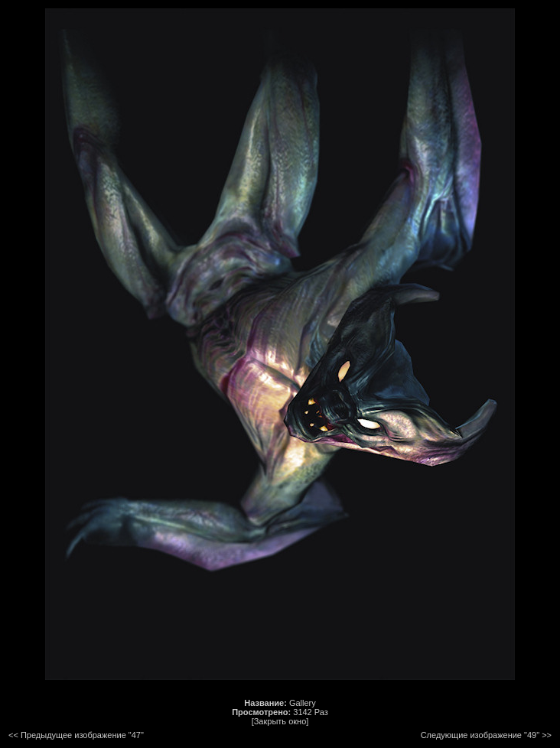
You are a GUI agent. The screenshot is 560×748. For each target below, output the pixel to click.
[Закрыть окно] (280, 721)
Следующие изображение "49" (480, 735)
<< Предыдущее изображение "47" (76, 735)
